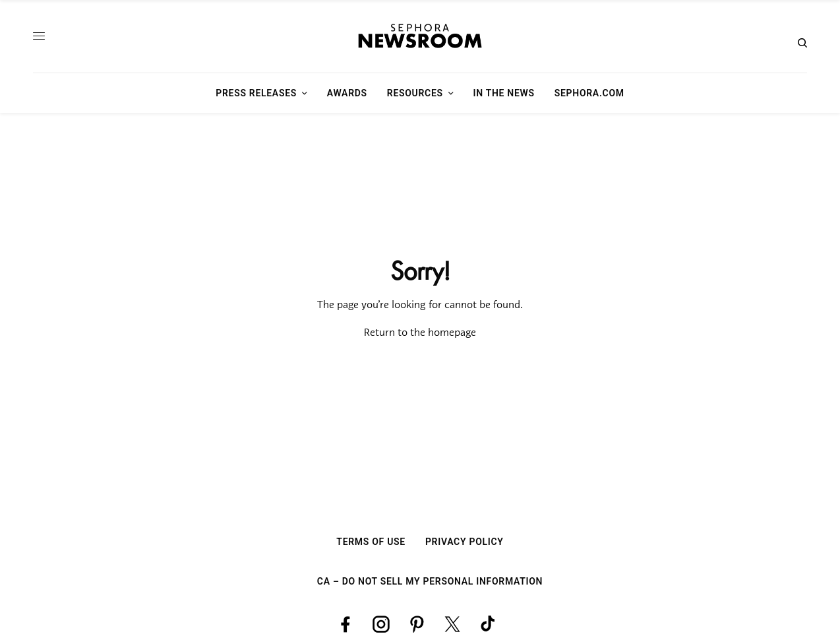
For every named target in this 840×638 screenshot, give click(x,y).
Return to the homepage (420, 333)
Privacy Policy (465, 542)
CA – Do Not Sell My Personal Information (430, 581)
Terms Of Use (371, 542)
